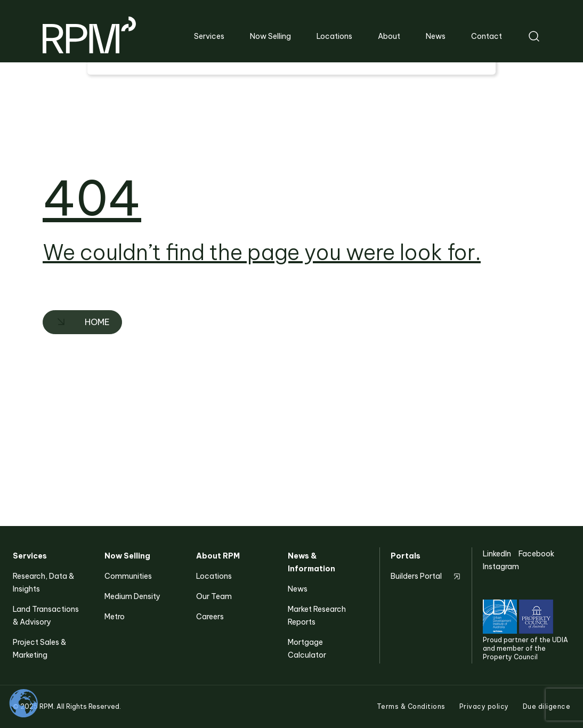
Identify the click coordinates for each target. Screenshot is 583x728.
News (298, 589)
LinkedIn (497, 554)
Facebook (536, 554)
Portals (406, 556)
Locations (214, 576)
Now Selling (127, 556)
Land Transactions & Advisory (46, 616)
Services (30, 556)
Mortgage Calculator (307, 649)
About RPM (218, 556)
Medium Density (132, 596)
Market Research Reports (317, 616)
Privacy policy (484, 706)
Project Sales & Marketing (39, 649)
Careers (210, 617)
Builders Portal (416, 576)
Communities (128, 576)
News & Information (311, 562)
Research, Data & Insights (43, 583)
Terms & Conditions (411, 706)
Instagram (501, 567)
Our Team (214, 596)
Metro (115, 617)
